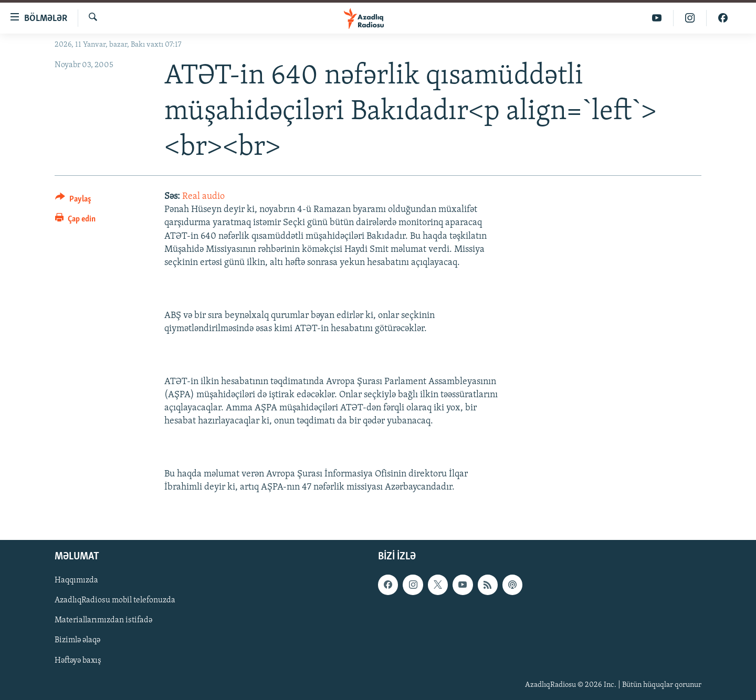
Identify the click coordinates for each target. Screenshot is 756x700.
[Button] (73, 201)
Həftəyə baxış (78, 661)
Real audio (203, 197)
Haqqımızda (76, 581)
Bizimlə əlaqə (77, 641)
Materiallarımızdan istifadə (103, 621)
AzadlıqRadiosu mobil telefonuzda (115, 601)
